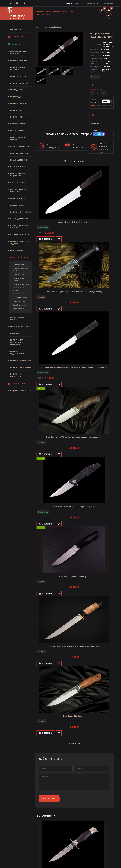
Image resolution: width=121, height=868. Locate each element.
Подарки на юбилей (19, 83)
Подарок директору (19, 76)
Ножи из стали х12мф (19, 289)
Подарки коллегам (19, 103)
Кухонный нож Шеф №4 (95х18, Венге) (74, 222)
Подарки (39, 12)
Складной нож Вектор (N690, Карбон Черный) (74, 507)
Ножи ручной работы (20, 257)
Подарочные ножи (20, 298)
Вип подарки (16, 90)
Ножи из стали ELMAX (19, 279)
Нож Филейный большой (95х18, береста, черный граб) (74, 646)
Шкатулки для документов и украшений (17, 342)
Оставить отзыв (49, 799)
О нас (48, 15)
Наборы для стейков (19, 219)
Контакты (40, 15)
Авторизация (109, 3)
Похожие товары (74, 161)
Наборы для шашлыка (20, 146)
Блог (80, 12)
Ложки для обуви (18, 198)
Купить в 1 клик (95, 125)
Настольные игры (18, 167)
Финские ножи (19, 309)
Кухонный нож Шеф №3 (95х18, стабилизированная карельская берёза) (74, 367)
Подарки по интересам (20, 367)
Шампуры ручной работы (18, 138)
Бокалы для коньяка (20, 131)
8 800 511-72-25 (72, 3)
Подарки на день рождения (18, 68)
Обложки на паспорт (20, 235)
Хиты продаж (16, 36)
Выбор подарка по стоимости (18, 52)
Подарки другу (17, 97)
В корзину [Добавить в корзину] (46, 239)
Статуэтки (15, 333)
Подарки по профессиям (16, 375)
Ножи (47, 12)
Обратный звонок (92, 3)
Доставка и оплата (60, 12)
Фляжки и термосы (19, 124)
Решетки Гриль (17, 250)
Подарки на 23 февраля (20, 391)
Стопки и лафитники (20, 153)
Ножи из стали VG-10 (21, 284)
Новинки (14, 44)
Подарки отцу (17, 117)
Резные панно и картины (17, 318)
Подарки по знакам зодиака (19, 243)
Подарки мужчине (19, 60)
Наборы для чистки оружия (19, 227)
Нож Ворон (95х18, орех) (74, 716)
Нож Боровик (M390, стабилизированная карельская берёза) (74, 437)
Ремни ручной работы (20, 326)
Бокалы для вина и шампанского (19, 191)
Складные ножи (19, 301)
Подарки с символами (20, 212)
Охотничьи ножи (20, 294)
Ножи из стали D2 (20, 274)
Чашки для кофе (18, 183)
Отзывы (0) (74, 744)
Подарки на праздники (21, 360)
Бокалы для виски (19, 160)
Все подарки (16, 29)
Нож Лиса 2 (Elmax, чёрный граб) (74, 577)
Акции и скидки (17, 384)
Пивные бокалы (17, 205)
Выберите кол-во (96, 90)
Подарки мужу (17, 110)
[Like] (59, 239)
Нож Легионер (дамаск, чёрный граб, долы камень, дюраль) (74, 292)
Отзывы (73, 12)
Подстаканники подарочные (17, 175)
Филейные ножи (19, 305)
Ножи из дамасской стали (21, 269)
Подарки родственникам (17, 352)
